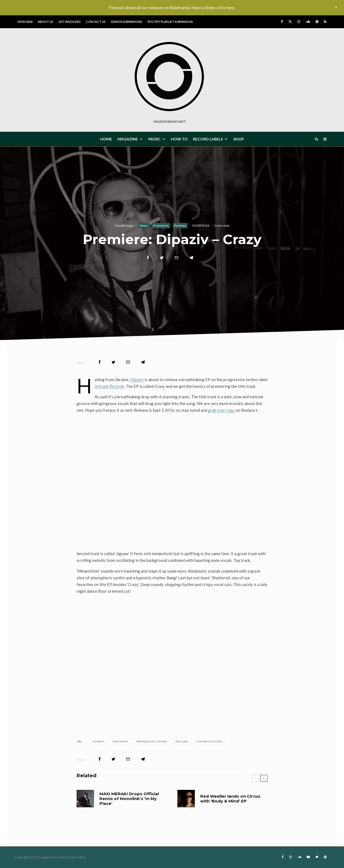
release (183, 742)
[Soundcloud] (308, 22)
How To (179, 139)
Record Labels (208, 139)
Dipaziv (137, 379)
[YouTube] (308, 857)
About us (46, 22)
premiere (121, 742)
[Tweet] (162, 258)
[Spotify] (317, 22)
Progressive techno (152, 742)
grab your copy (221, 410)
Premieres (161, 225)
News (144, 225)
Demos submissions (127, 22)
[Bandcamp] (317, 857)
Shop (239, 139)
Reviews (180, 225)
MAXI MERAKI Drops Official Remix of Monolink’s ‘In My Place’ (129, 799)
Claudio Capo (124, 225)
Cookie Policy (76, 857)
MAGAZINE (128, 139)
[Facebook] (282, 22)
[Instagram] (299, 22)
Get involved (70, 22)
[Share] (148, 258)
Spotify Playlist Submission (170, 22)
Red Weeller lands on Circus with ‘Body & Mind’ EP (230, 799)
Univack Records (109, 386)
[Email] (176, 258)
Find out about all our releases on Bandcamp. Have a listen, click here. (172, 7)
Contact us (96, 22)
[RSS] (325, 22)
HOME (106, 139)
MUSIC (154, 139)
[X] (290, 22)
